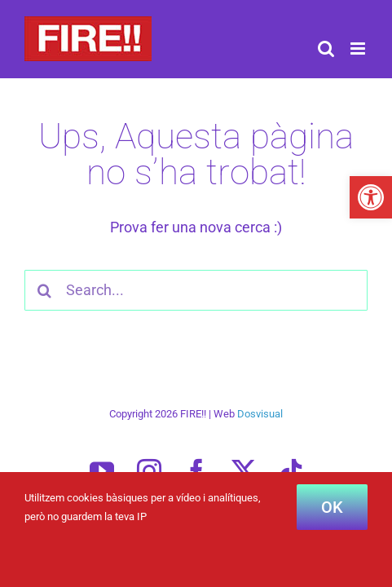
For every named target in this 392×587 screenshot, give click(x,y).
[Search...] (196, 290)
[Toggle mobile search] (326, 49)
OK (332, 507)
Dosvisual (260, 455)
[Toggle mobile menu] (359, 49)
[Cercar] (45, 290)
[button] (371, 197)
